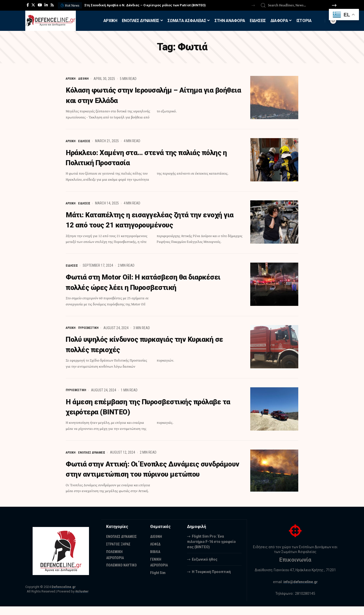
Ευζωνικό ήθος (205, 568)
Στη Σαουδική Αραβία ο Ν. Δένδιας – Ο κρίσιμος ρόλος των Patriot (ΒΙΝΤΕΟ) (145, 5)
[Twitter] (33, 5)
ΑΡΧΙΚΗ (71, 79)
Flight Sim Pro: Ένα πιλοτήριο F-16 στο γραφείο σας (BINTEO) (211, 550)
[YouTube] (40, 5)
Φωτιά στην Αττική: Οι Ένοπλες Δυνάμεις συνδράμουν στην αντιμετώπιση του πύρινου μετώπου (149, 473)
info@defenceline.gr (301, 590)
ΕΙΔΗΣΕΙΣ (87, 141)
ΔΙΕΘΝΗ (86, 79)
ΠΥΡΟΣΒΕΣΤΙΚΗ (92, 327)
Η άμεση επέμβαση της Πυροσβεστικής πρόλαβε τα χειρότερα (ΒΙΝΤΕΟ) (139, 405)
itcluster (82, 600)
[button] (253, 5)
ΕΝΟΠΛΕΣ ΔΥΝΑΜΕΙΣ (95, 451)
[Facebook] (28, 5)
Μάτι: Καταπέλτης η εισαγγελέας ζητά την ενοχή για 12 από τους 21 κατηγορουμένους (147, 219)
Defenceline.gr (64, 595)
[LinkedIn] (46, 5)
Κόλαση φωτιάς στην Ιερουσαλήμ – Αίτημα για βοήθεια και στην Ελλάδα (151, 95)
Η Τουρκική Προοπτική (211, 580)
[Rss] (52, 5)
